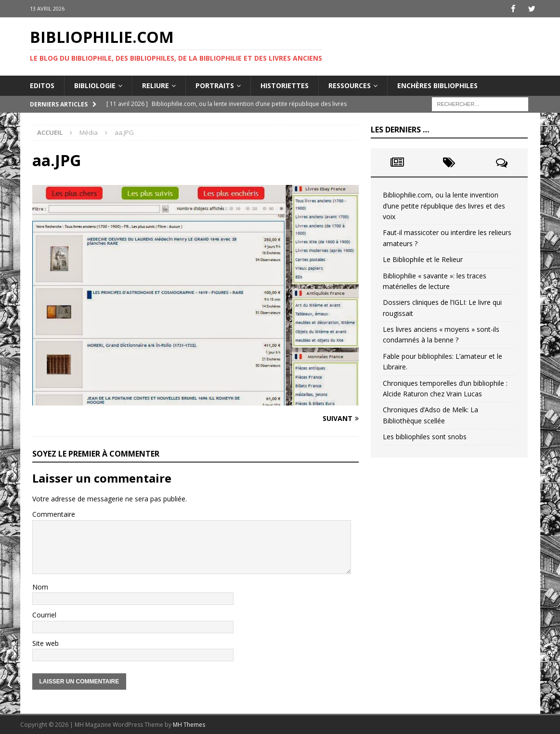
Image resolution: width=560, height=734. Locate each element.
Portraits (215, 85)
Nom (40, 586)
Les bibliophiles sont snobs (425, 437)
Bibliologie (95, 85)
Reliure (156, 85)
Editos (42, 85)
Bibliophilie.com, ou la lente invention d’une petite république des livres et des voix (444, 206)
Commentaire (54, 514)
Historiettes (285, 85)
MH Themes (189, 725)
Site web (46, 643)
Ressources (350, 85)
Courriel (44, 615)
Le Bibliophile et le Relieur (423, 259)
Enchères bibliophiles (437, 85)
